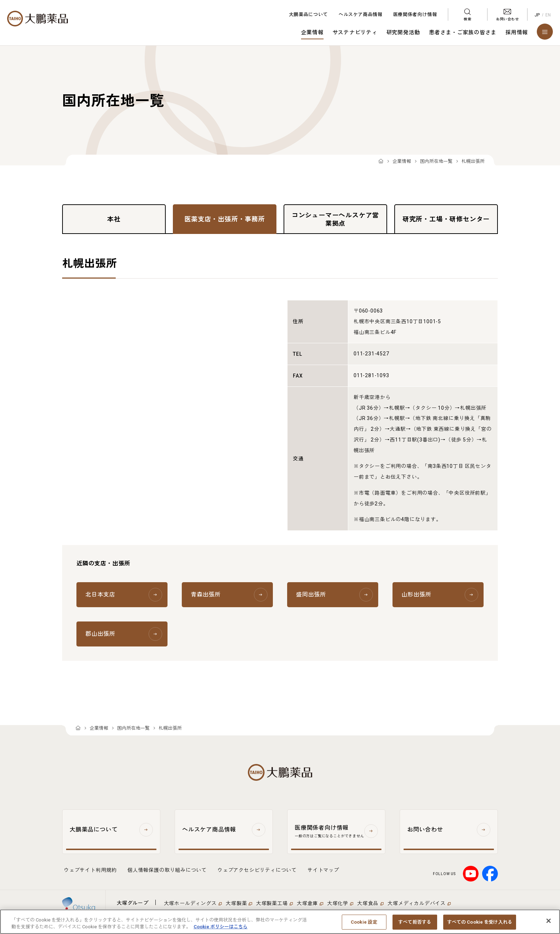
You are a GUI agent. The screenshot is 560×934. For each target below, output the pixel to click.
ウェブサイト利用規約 (90, 870)
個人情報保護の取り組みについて (167, 870)
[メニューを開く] (545, 32)
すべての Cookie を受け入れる (480, 922)
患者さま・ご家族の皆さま (463, 33)
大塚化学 (338, 903)
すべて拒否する (415, 922)
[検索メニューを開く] (467, 14)
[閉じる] (549, 921)
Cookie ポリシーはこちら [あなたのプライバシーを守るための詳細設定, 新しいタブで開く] (221, 927)
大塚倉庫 (307, 903)
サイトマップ (323, 870)
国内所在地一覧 (436, 161)
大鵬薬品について (308, 14)
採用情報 (517, 33)
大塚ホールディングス (190, 903)
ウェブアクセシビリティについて (257, 870)
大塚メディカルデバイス (417, 903)
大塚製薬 (236, 903)
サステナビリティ (355, 33)
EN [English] (548, 15)
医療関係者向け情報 (415, 14)
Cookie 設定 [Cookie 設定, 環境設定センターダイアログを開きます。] (364, 922)
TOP (381, 162)
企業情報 (312, 33)
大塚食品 (368, 903)
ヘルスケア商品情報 (361, 14)
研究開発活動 (403, 33)
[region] (280, 922)
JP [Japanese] (537, 15)
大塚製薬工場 (272, 903)
